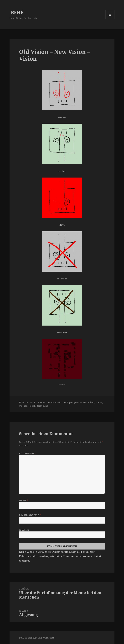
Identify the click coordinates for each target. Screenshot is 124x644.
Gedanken (89, 402)
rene (43, 402)
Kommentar (28, 453)
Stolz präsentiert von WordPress (37, 638)
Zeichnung (42, 406)
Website (24, 530)
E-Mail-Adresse (30, 515)
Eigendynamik (74, 402)
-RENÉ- (17, 12)
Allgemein (56, 402)
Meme (99, 402)
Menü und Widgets (110, 19)
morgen (23, 406)
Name (24, 500)
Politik (32, 406)
